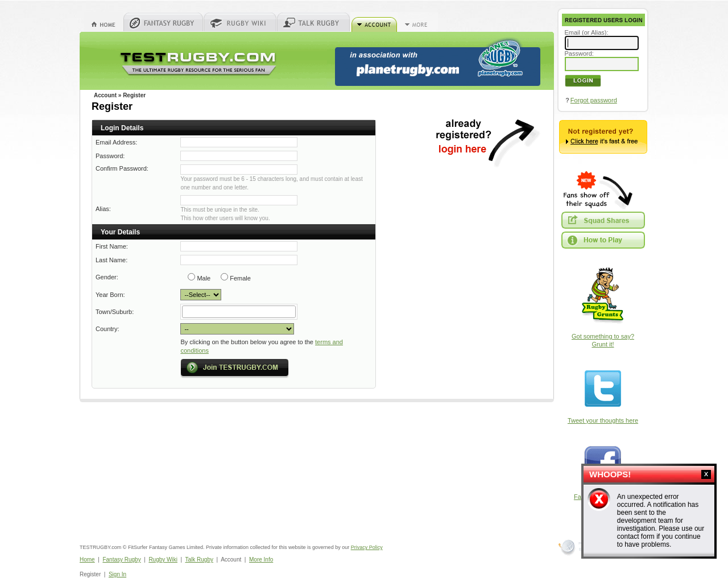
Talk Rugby (199, 560)
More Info (261, 560)
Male (204, 278)
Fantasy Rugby (121, 560)
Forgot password (594, 100)
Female (240, 278)
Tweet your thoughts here (603, 420)
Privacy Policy (367, 547)
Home (87, 560)
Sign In (117, 574)
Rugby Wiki (163, 560)
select (295, 312)
